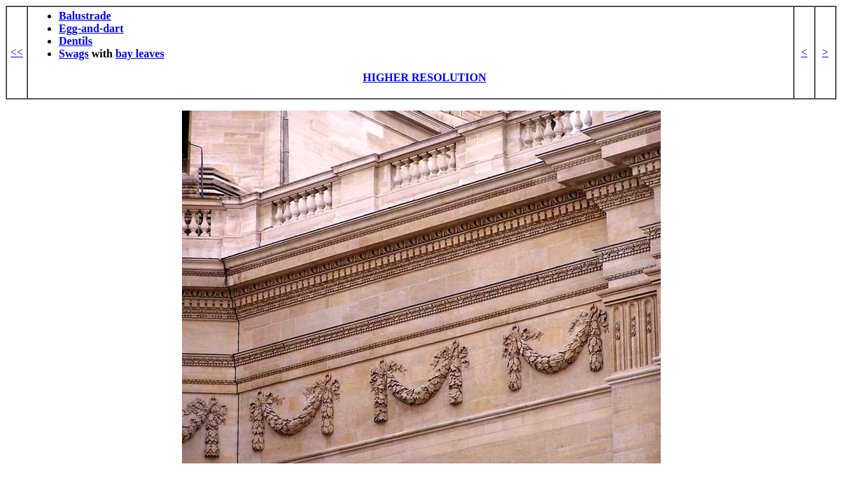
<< (17, 52)
